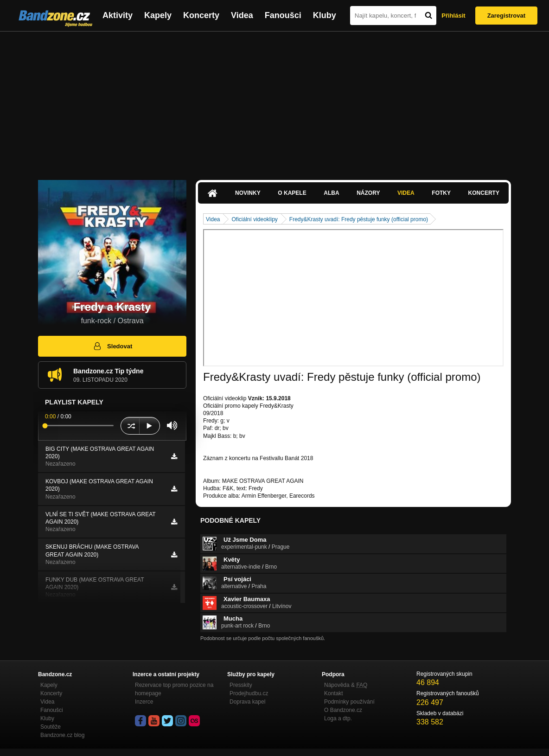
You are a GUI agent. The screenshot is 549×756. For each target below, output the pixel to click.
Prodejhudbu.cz (249, 693)
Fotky (441, 193)
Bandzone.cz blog (62, 735)
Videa (242, 15)
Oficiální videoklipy (254, 219)
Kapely (158, 15)
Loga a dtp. (338, 718)
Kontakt (334, 693)
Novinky (248, 193)
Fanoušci (283, 15)
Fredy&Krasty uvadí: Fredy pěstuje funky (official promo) (359, 219)
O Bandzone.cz (343, 710)
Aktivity (118, 15)
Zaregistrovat (506, 16)
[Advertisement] (274, 101)
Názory (368, 193)
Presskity (241, 685)
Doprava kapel (247, 702)
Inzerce (144, 702)
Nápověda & (346, 685)
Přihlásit (453, 16)
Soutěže (51, 727)
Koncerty (201, 15)
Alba (331, 193)
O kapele (292, 193)
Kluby (325, 15)
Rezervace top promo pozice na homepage (174, 689)
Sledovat (112, 346)
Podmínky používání (349, 702)
